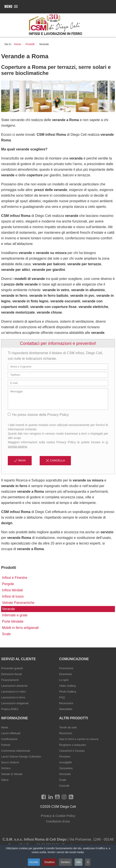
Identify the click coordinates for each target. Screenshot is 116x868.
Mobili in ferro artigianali (20, 628)
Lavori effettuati (11, 733)
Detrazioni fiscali (11, 674)
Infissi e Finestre (15, 578)
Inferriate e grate (15, 615)
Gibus (5, 780)
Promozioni (66, 668)
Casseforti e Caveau (72, 751)
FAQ (62, 697)
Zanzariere (66, 768)
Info (78, 862)
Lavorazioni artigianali (15, 703)
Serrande (65, 774)
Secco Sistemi (10, 762)
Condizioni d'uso (58, 821)
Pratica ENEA (10, 709)
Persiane (65, 757)
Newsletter (66, 709)
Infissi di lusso (13, 596)
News (5, 727)
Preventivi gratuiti (12, 668)
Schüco (6, 768)
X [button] (88, 862)
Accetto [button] (34, 862)
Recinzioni (66, 733)
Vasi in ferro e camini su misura (79, 739)
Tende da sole (68, 727)
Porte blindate (13, 621)
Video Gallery (68, 686)
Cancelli (64, 786)
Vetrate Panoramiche (18, 603)
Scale (6, 634)
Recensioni (66, 703)
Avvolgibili (65, 762)
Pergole (8, 584)
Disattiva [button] (49, 862)
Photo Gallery (68, 692)
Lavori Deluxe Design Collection (21, 757)
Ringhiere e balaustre (73, 745)
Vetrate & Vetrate (12, 774)
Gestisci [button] (65, 862)
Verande (8, 609)
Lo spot (64, 680)
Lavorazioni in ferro (13, 697)
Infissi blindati (12, 590)
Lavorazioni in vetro (13, 692)
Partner (6, 745)
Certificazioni (9, 739)
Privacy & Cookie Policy (58, 816)
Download (65, 674)
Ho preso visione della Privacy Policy (38, 415)
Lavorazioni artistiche (14, 686)
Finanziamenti (10, 680)
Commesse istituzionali (16, 751)
